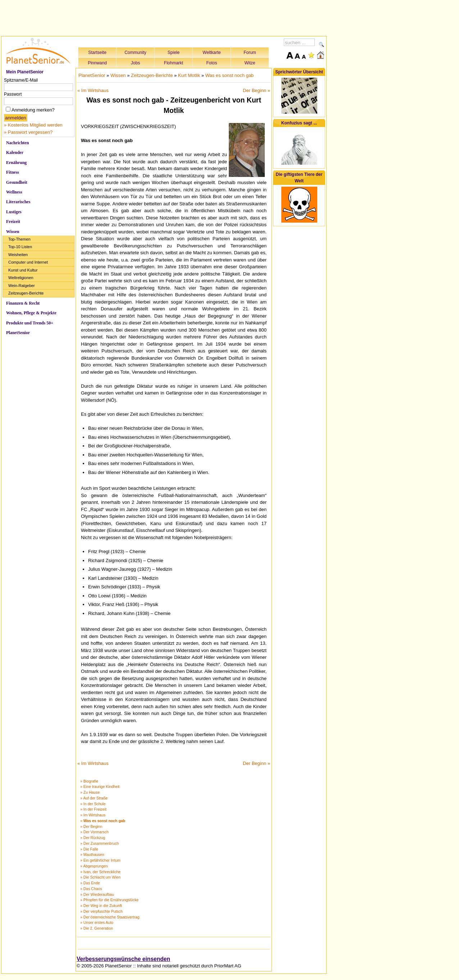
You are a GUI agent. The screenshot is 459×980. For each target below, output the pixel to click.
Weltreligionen (21, 278)
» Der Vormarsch (94, 832)
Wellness (14, 192)
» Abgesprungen (94, 866)
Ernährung (16, 163)
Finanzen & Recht (23, 303)
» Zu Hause (90, 792)
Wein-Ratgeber (22, 286)
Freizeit (13, 222)
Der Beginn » (256, 90)
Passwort (13, 94)
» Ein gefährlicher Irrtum (100, 860)
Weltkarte (212, 53)
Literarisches (18, 202)
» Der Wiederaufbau (97, 894)
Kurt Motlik (189, 75)
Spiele (174, 53)
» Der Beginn (91, 826)
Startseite (97, 53)
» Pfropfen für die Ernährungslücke (109, 900)
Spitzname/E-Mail (21, 80)
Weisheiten (18, 255)
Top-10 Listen (20, 247)
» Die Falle (89, 849)
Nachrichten (17, 143)
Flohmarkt (174, 63)
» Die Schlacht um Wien (100, 877)
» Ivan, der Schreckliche (100, 872)
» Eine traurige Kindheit (100, 787)
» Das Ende (90, 883)
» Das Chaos (91, 889)
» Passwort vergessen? (28, 132)
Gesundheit (17, 182)
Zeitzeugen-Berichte (26, 293)
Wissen (13, 232)
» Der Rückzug (93, 838)
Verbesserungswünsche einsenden (123, 959)
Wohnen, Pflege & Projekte (31, 313)
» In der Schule (93, 804)
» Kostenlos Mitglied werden (33, 125)
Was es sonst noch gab (230, 75)
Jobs (135, 63)
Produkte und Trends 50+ (30, 323)
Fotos (212, 63)
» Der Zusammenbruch (99, 843)
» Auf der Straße (94, 798)
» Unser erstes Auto (97, 922)
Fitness (13, 172)
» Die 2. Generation (97, 928)
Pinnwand (97, 63)
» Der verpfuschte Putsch (101, 911)
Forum (250, 53)
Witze (250, 63)
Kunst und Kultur (23, 270)
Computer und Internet (28, 262)
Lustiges (14, 212)
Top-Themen (19, 239)
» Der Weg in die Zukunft (101, 906)
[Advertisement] (164, 17)
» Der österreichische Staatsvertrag (110, 917)
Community (135, 53)
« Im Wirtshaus (93, 90)
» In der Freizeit (93, 809)
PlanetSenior (18, 333)
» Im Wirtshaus (93, 815)
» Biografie (89, 781)
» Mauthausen (92, 854)
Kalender (15, 152)
